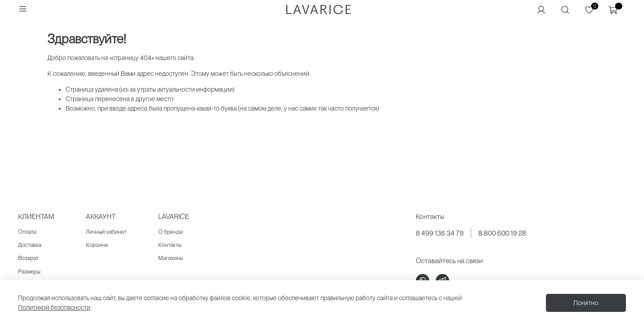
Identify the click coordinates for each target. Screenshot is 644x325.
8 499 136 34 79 (440, 233)
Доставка (30, 245)
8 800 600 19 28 (502, 233)
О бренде (171, 232)
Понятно (586, 303)
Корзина (97, 245)
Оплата (27, 232)
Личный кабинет (106, 232)
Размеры (29, 272)
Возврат (28, 258)
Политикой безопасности (54, 307)
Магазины (171, 258)
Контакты (170, 245)
